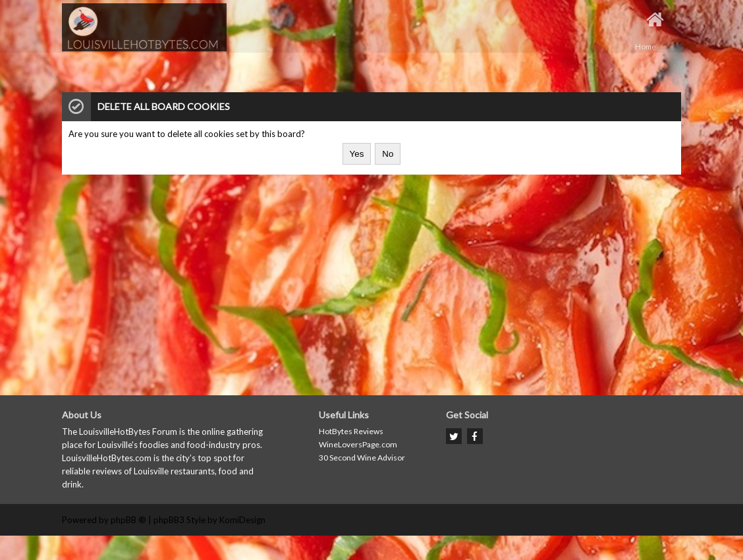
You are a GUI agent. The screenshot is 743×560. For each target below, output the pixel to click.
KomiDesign (242, 520)
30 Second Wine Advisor (362, 458)
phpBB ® (128, 520)
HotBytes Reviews (351, 431)
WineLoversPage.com (358, 444)
